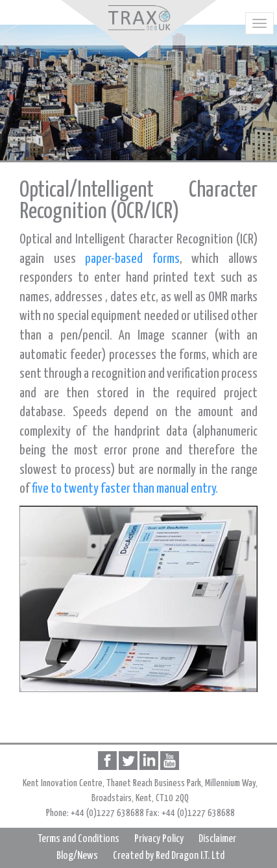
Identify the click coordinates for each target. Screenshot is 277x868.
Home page (139, 18)
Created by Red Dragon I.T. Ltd (169, 856)
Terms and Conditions (78, 839)
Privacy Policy (159, 839)
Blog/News (77, 856)
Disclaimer (217, 839)
